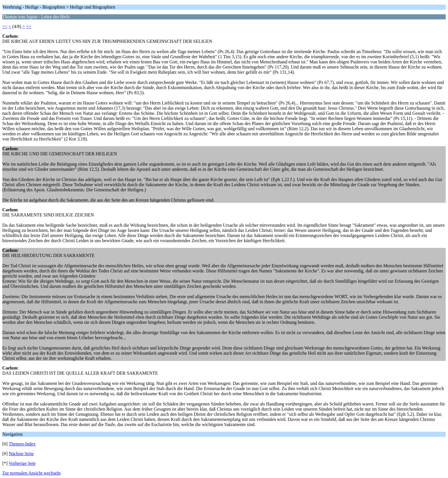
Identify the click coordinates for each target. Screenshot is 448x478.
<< (5, 26)
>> (29, 26)
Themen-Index (22, 444)
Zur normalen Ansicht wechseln (31, 473)
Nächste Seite (21, 454)
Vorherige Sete (22, 463)
